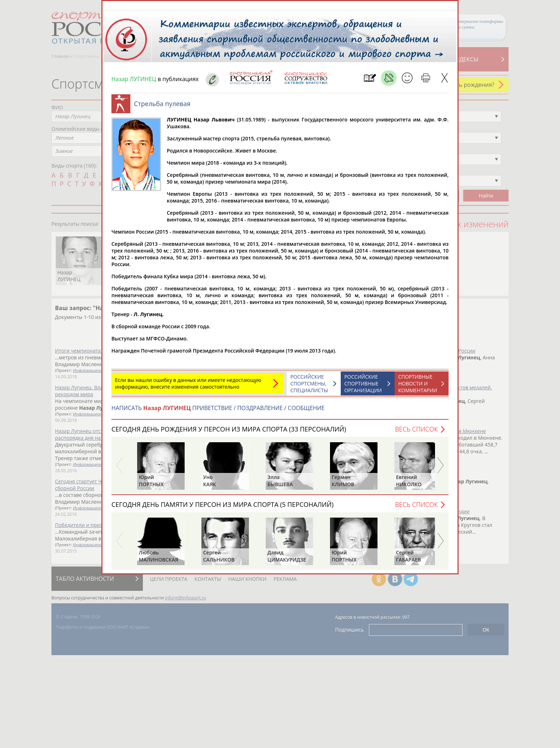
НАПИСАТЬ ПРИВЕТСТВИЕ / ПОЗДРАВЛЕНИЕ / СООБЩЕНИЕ (218, 412)
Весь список (416, 433)
